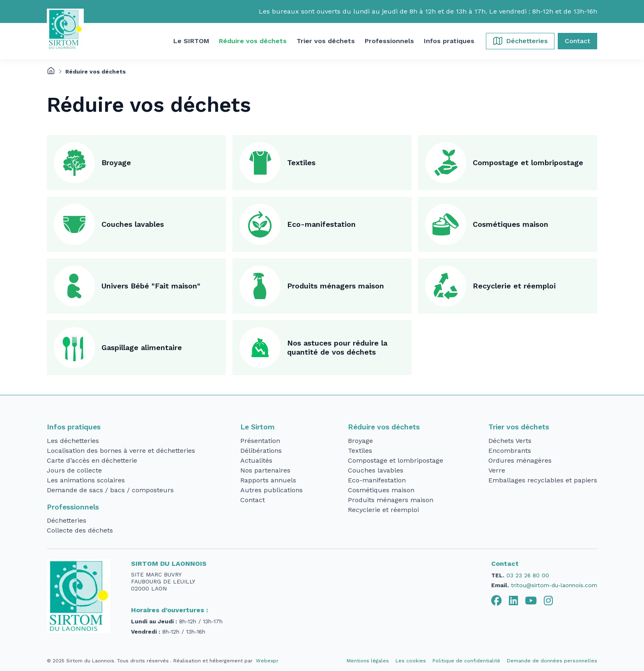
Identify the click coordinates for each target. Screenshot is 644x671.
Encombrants (510, 451)
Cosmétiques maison (511, 224)
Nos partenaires (265, 470)
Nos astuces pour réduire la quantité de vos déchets (337, 348)
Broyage (116, 163)
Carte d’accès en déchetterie (92, 460)
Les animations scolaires (86, 480)
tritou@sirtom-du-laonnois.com (554, 585)
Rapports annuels (268, 480)
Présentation (260, 441)
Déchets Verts (510, 441)
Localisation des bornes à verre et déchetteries (121, 451)
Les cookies (411, 661)
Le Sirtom (258, 427)
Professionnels (73, 507)
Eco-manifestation (321, 224)
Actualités (256, 460)
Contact (253, 500)
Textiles (301, 163)
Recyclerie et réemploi (514, 286)
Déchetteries (67, 520)
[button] (191, 41)
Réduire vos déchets (384, 427)
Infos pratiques (74, 427)
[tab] (497, 601)
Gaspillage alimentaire (142, 347)
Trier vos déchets (519, 427)
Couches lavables (133, 224)
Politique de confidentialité (466, 661)
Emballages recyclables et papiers (543, 480)
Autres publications (271, 490)
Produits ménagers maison (336, 286)
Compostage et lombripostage (528, 163)
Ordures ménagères (520, 460)
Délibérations (261, 451)
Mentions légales (368, 661)
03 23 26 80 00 (528, 575)
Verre (497, 470)
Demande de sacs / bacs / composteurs (110, 490)
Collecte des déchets (80, 530)
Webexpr (267, 661)
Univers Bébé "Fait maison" (151, 286)
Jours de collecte (74, 470)
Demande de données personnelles (552, 661)
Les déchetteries (73, 441)
